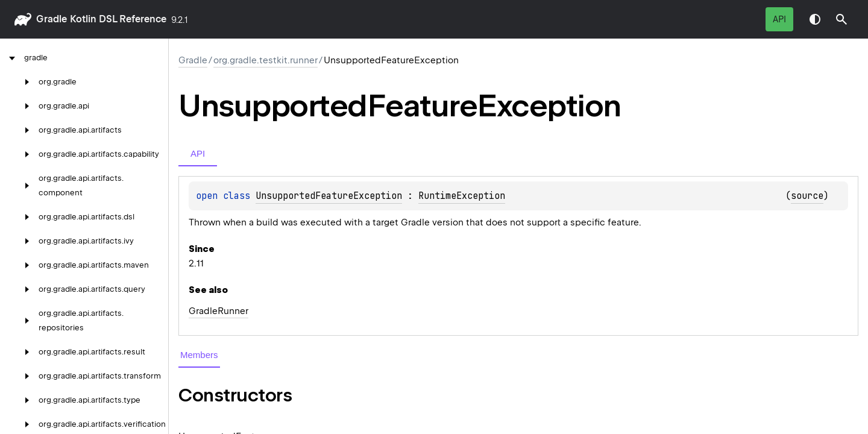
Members (199, 355)
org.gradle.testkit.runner (266, 60)
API (779, 19)
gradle (52, 19)
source (807, 196)
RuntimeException (462, 196)
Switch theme (815, 19)
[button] (841, 19)
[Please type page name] (841, 19)
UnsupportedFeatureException (329, 196)
